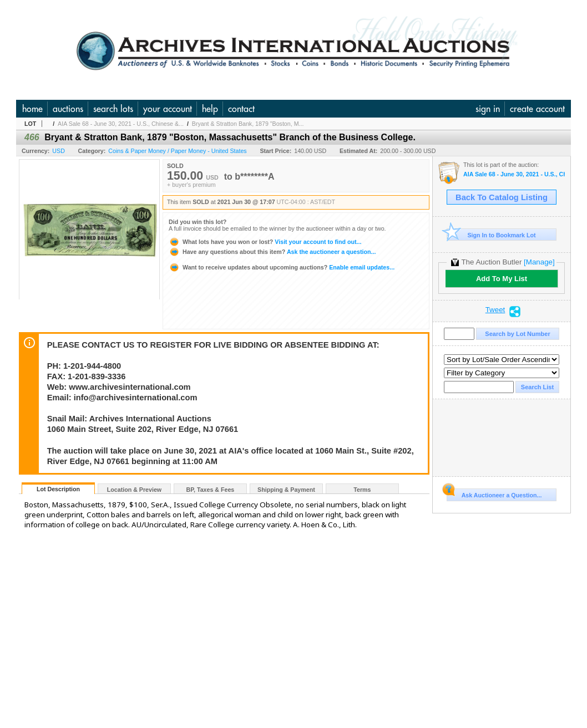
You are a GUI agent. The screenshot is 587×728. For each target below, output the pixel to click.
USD (59, 151)
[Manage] (539, 262)
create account (537, 109)
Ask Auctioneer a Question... (494, 493)
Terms (362, 490)
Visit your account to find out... (265, 242)
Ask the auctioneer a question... (272, 252)
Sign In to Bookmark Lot (491, 235)
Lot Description (58, 489)
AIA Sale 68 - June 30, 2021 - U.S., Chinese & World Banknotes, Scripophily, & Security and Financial (514, 174)
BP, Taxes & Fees (211, 490)
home (32, 109)
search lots (113, 109)
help (210, 109)
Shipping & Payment (286, 490)
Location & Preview (134, 490)
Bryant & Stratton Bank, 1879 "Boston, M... (248, 124)
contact (241, 109)
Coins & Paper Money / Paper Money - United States (177, 151)
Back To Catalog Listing (502, 197)
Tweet (495, 310)
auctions (68, 109)
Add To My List (502, 279)
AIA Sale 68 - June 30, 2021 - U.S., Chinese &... (121, 124)
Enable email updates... (282, 267)
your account (168, 109)
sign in (488, 109)
